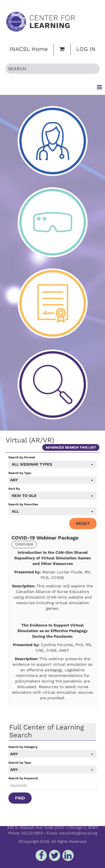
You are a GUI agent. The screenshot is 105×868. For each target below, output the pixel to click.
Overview (24, 545)
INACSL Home (29, 49)
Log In (86, 49)
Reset (83, 523)
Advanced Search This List (71, 447)
